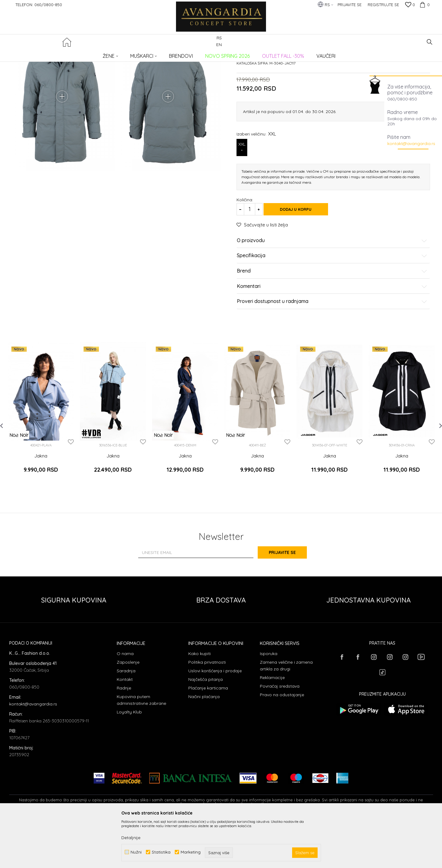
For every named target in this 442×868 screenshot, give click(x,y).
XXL (242, 201)
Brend (332, 324)
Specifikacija (332, 309)
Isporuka (269, 702)
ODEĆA (92, 54)
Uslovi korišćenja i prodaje (215, 720)
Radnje (124, 737)
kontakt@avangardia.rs (411, 143)
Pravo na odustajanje (282, 744)
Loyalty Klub (129, 761)
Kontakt (125, 728)
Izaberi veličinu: (256, 187)
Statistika (161, 852)
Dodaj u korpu (301, 263)
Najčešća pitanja (205, 728)
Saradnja (126, 720)
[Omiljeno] (410, 5)
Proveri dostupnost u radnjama (332, 355)
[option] (41, 466)
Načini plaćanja (204, 745)
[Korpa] (424, 5)
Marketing (191, 852)
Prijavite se (288, 601)
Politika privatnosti (207, 711)
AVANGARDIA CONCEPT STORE (35, 54)
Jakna (41, 509)
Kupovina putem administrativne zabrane (141, 749)
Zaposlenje (128, 711)
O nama (125, 702)
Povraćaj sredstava (280, 735)
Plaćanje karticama (208, 737)
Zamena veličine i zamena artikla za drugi (286, 714)
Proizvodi (74, 54)
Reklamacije (272, 726)
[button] (430, 42)
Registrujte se (383, 5)
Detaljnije (131, 838)
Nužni (136, 852)
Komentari (332, 340)
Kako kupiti (199, 702)
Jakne (108, 54)
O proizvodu (332, 294)
